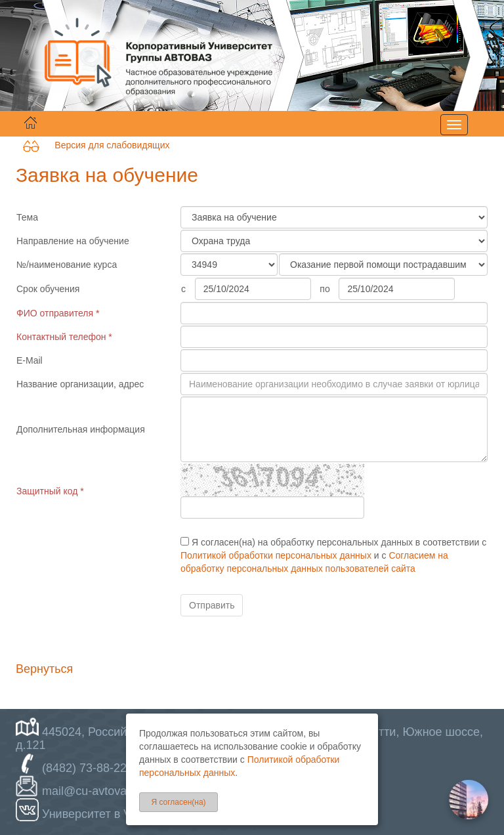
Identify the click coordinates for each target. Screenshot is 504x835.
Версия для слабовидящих (96, 145)
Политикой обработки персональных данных (276, 555)
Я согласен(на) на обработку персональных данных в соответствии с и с (333, 555)
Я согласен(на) (178, 802)
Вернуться (44, 669)
